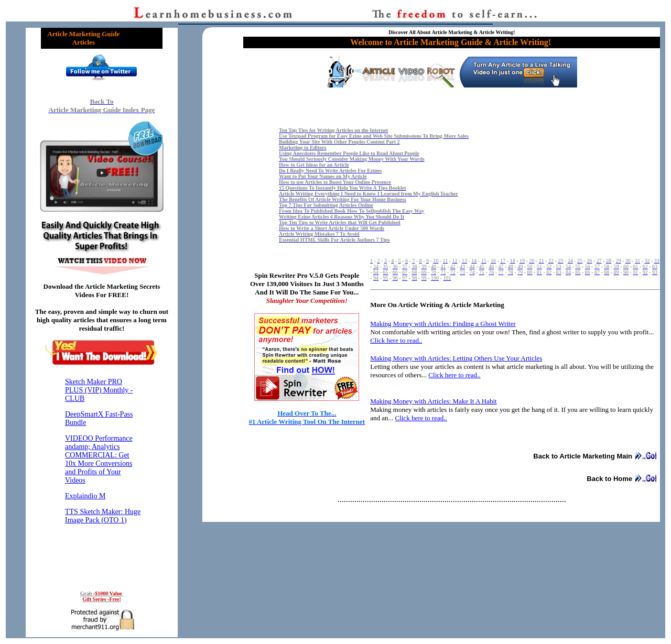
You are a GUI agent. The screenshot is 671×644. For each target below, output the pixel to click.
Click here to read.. (421, 418)
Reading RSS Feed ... (102, 476)
